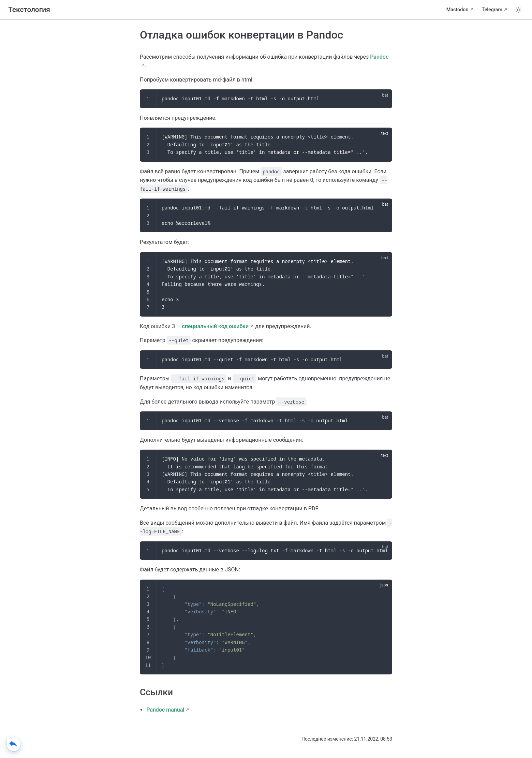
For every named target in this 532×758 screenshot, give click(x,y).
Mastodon (457, 10)
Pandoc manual (165, 710)
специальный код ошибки (216, 326)
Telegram (492, 10)
